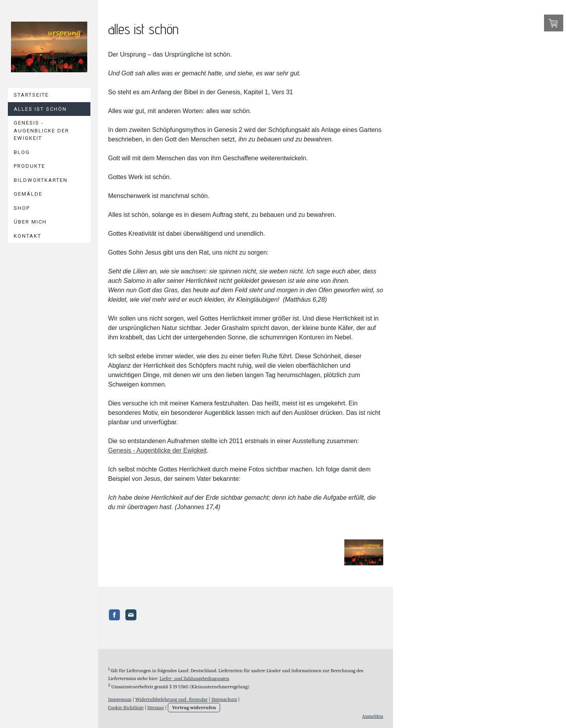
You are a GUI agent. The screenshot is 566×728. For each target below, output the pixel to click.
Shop (22, 208)
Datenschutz (224, 695)
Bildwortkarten (41, 180)
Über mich (30, 222)
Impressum (120, 695)
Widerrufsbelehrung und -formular (171, 695)
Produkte (29, 166)
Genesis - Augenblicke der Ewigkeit (41, 130)
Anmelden (373, 712)
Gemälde (28, 194)
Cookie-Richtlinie (126, 704)
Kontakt (28, 236)
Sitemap (156, 704)
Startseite (31, 95)
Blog (22, 152)
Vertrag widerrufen (194, 704)
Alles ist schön (40, 109)
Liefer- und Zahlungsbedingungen (194, 674)
